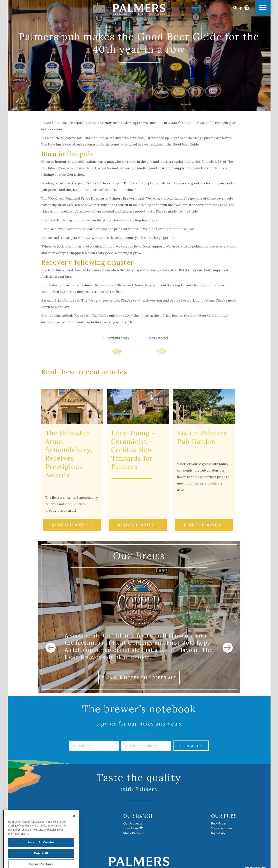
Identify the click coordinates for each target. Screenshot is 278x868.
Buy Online (133, 828)
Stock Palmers (133, 833)
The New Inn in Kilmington (120, 123)
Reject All (41, 860)
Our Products (133, 823)
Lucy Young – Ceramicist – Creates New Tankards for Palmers (134, 450)
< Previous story (116, 338)
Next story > (159, 338)
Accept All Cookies (41, 849)
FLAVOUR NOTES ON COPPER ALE (139, 678)
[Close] (74, 822)
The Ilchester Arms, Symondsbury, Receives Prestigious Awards (69, 454)
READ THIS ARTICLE (72, 525)
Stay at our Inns (222, 828)
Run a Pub (218, 833)
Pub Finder (219, 823)
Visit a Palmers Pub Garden (202, 437)
